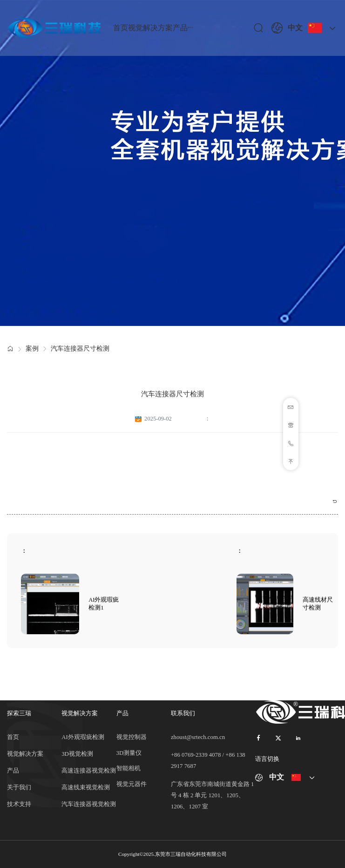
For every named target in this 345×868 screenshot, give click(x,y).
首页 (121, 28)
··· (190, 28)
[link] (10, 349)
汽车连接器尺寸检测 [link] (80, 349)
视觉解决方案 (150, 28)
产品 (180, 28)
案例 (32, 349)
